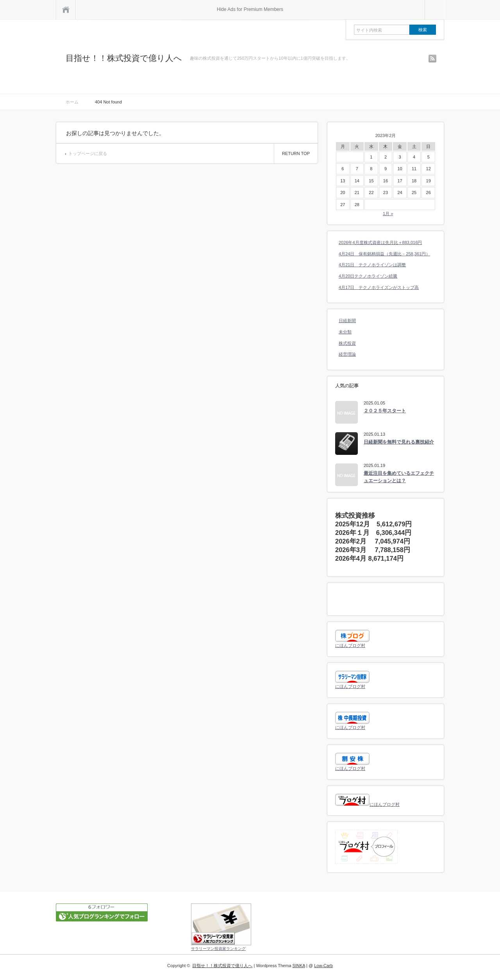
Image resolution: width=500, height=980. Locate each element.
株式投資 (347, 343)
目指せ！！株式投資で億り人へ (124, 58)
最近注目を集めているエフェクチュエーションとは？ (399, 477)
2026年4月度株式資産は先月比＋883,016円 (380, 242)
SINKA (299, 966)
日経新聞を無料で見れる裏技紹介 (399, 442)
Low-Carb (323, 966)
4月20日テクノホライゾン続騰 (368, 276)
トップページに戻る (88, 153)
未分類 (345, 332)
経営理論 (347, 354)
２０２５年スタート (385, 411)
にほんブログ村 (350, 645)
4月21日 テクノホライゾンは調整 (372, 265)
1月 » (388, 214)
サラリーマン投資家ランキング (218, 949)
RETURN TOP (296, 153)
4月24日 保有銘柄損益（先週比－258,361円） (384, 254)
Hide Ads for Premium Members (250, 9)
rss (432, 59)
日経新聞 (347, 321)
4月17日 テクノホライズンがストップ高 (379, 287)
